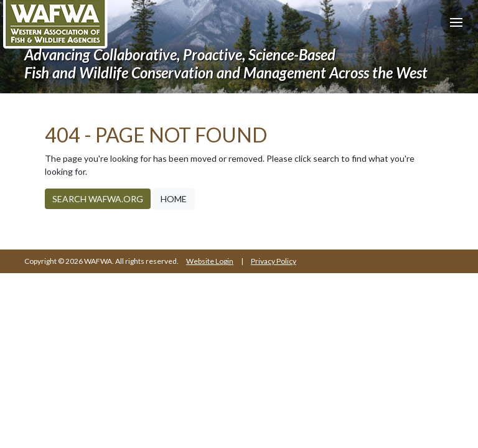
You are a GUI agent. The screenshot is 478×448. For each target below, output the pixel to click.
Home (174, 199)
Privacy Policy (274, 261)
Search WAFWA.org (98, 199)
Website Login (210, 261)
